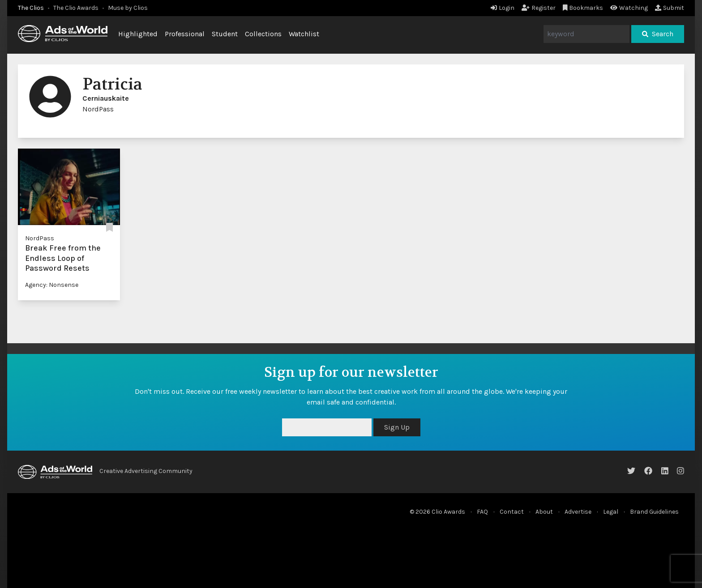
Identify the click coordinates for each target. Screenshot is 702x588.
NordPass (40, 238)
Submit (670, 8)
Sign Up (397, 427)
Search (658, 34)
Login (503, 8)
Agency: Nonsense (52, 285)
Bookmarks (583, 8)
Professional (185, 34)
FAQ (482, 512)
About (544, 512)
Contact (512, 512)
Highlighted (138, 34)
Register (539, 8)
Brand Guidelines (654, 512)
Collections (263, 34)
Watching (629, 8)
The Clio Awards (76, 8)
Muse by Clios (128, 8)
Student (225, 34)
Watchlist (304, 34)
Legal (611, 512)
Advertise (578, 512)
